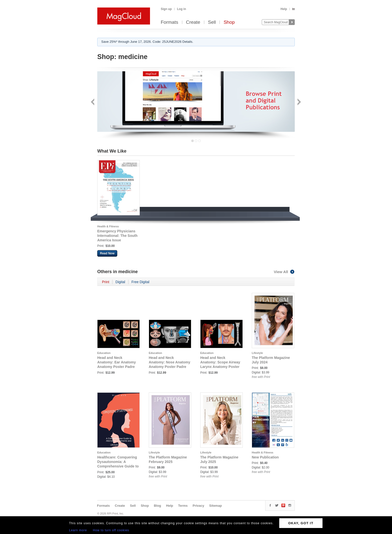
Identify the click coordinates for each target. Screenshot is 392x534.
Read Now (107, 253)
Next (299, 102)
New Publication (265, 457)
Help (284, 9)
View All (284, 272)
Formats (169, 22)
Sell (212, 22)
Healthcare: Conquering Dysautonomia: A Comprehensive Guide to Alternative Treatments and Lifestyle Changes (118, 466)
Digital (120, 282)
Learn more (78, 530)
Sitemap (216, 506)
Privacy (198, 506)
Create (193, 22)
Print (106, 282)
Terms (183, 506)
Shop (229, 22)
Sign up (166, 9)
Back (93, 102)
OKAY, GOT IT (301, 523)
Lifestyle (257, 353)
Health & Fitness (108, 226)
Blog (157, 506)
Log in (181, 9)
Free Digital (140, 282)
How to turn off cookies (111, 530)
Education (104, 353)
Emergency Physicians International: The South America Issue (117, 236)
